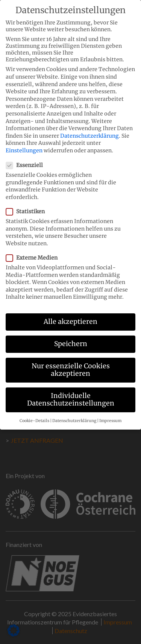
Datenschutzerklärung (89, 129)
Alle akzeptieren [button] (70, 314)
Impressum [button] (110, 414)
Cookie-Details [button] (34, 414)
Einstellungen (24, 143)
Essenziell (27, 158)
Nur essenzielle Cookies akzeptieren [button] (71, 363)
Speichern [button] (71, 337)
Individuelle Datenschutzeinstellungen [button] (71, 392)
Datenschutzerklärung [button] (74, 414)
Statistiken (28, 204)
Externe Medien (34, 251)
